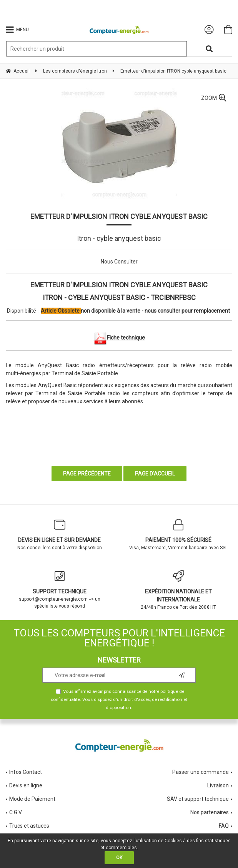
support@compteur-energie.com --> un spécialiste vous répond (60, 590)
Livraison (218, 785)
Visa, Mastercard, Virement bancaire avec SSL (179, 535)
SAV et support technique (198, 799)
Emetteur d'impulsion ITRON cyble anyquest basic (119, 216)
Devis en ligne (26, 785)
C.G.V (16, 812)
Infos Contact (26, 772)
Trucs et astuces (30, 826)
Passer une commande (201, 772)
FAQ (224, 826)
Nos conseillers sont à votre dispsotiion (60, 535)
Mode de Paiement (32, 799)
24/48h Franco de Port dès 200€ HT (179, 590)
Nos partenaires (210, 812)
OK (119, 858)
